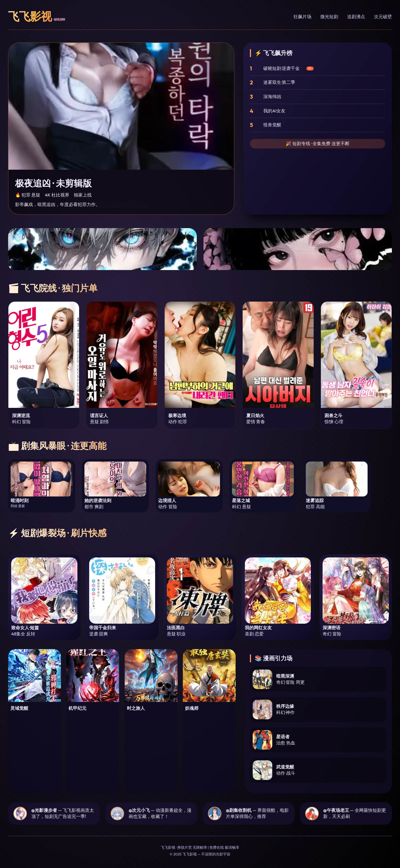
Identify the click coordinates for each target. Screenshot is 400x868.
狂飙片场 (302, 16)
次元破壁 (383, 16)
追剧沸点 (356, 16)
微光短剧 (329, 16)
